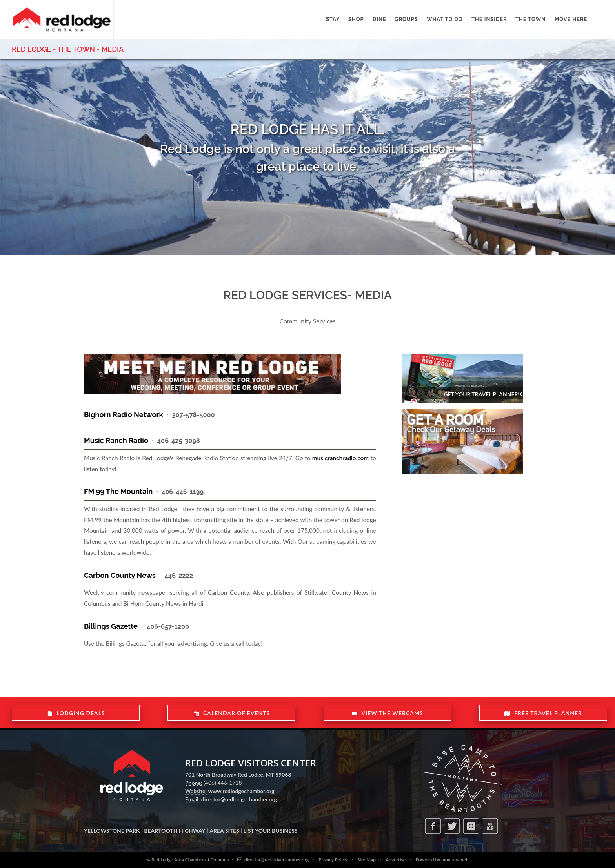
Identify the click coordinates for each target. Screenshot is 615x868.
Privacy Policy (333, 860)
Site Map (367, 860)
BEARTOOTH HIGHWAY (175, 831)
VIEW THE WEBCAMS (388, 713)
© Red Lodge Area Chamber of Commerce (190, 860)
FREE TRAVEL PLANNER (543, 713)
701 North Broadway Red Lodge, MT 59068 (238, 774)
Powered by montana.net (441, 860)
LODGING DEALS (76, 713)
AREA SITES (224, 831)
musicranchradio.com (340, 458)
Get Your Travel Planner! (483, 393)
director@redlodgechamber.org (239, 799)
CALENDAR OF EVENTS (232, 713)
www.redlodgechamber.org (241, 791)
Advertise (396, 860)
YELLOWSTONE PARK (112, 831)
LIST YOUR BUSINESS (270, 831)
